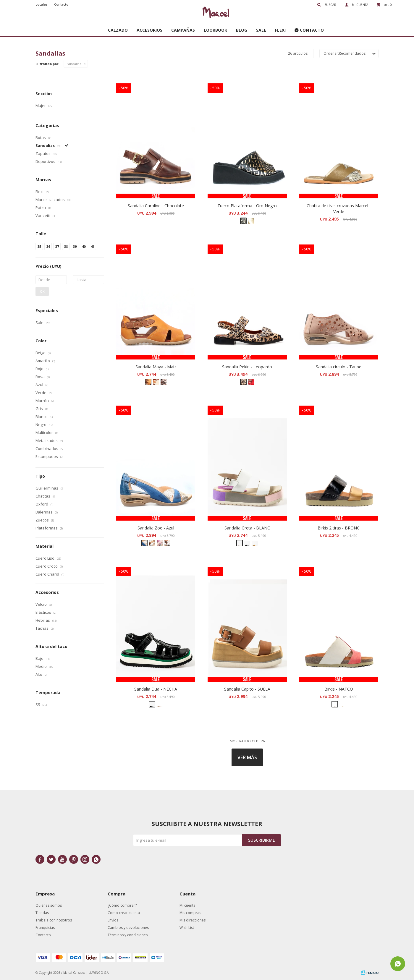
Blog (242, 30)
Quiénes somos (49, 905)
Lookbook (215, 30)
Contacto (312, 30)
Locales (41, 4)
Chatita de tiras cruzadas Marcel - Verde (339, 209)
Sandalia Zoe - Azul (156, 528)
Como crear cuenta (124, 913)
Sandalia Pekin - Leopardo (247, 367)
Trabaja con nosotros (54, 920)
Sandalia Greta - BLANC (247, 528)
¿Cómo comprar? (122, 905)
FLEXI (280, 30)
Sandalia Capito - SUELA (247, 689)
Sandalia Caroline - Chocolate (156, 206)
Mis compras (190, 913)
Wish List (187, 928)
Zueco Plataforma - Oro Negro (247, 206)
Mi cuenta (187, 905)
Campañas (183, 30)
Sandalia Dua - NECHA (156, 689)
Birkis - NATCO (339, 689)
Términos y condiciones (128, 935)
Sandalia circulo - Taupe (339, 367)
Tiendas (42, 913)
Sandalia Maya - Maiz (156, 367)
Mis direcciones (193, 920)
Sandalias (74, 64)
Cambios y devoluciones (128, 928)
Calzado (118, 30)
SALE (261, 30)
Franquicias (45, 928)
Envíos (113, 920)
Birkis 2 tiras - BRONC (339, 528)
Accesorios (149, 30)
